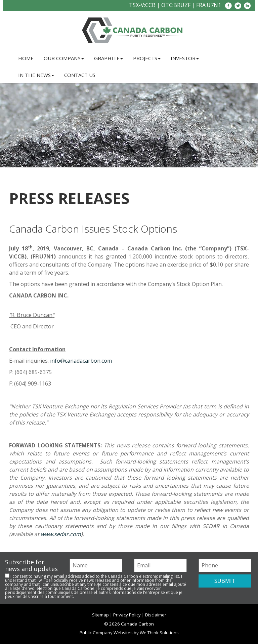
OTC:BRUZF (176, 5)
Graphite (109, 58)
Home (26, 58)
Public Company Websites (106, 633)
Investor (185, 58)
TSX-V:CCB (142, 5)
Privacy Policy (127, 615)
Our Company (64, 58)
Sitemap (100, 615)
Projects (147, 58)
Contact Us (80, 75)
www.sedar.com (61, 534)
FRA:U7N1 (209, 5)
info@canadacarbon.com (81, 361)
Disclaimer (156, 615)
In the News (36, 75)
